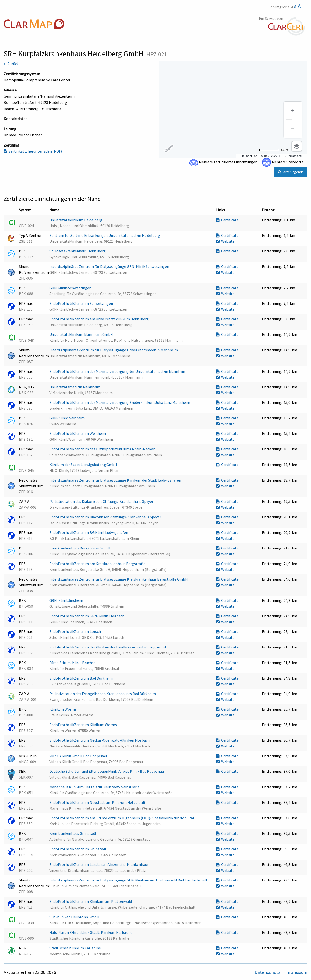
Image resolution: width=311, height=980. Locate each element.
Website (225, 241)
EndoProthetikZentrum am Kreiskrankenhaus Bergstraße (98, 564)
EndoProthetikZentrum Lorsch (75, 631)
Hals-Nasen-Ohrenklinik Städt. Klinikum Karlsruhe (91, 932)
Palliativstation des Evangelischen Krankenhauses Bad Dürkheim (103, 694)
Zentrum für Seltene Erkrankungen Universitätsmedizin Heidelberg (105, 235)
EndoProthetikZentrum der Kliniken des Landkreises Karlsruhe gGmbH (108, 647)
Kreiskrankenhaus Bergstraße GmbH (80, 548)
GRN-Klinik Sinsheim (67, 600)
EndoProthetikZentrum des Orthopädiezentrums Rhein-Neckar (102, 449)
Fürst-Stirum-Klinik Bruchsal (73, 663)
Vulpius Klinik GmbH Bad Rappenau (78, 756)
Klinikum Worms (63, 709)
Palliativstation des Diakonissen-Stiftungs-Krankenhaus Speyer (102, 501)
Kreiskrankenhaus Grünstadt (73, 833)
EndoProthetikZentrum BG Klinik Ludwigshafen (89, 532)
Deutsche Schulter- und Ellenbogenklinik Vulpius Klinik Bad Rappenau (107, 771)
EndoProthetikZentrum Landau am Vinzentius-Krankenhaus (99, 864)
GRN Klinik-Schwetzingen (71, 288)
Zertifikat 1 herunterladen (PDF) (33, 151)
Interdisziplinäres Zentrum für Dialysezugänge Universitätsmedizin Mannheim (114, 350)
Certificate (227, 220)
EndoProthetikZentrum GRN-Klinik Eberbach (87, 616)
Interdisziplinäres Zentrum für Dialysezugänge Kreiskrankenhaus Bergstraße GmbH (119, 579)
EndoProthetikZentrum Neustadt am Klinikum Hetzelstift (98, 802)
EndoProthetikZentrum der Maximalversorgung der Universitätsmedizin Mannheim (118, 371)
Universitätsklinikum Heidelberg (76, 220)
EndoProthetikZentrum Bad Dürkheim (81, 678)
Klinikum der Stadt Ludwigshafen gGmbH (84, 465)
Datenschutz (268, 972)
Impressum (296, 972)
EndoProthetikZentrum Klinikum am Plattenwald (91, 901)
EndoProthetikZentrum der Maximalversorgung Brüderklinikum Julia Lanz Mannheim (120, 402)
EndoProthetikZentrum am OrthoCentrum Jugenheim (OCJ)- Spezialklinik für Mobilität (122, 818)
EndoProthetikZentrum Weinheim (78, 433)
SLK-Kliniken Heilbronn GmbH (75, 917)
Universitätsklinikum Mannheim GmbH (82, 334)
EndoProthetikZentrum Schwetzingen (82, 303)
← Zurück (11, 64)
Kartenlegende (291, 172)
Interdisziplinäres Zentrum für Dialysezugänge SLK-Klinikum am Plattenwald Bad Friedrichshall (129, 880)
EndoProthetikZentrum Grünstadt (78, 849)
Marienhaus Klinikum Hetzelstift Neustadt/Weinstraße (95, 787)
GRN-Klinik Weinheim (67, 418)
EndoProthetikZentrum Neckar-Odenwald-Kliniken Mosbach (100, 740)
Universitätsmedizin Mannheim (75, 387)
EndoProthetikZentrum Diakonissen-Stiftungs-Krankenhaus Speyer (106, 517)
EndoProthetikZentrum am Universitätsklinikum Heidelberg (99, 319)
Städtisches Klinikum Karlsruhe (75, 948)
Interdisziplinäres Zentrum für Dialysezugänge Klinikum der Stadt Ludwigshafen (116, 480)
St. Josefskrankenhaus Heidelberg (78, 251)
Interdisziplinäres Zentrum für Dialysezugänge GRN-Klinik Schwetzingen (110, 266)
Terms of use (249, 156)
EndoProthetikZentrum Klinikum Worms (83, 725)
